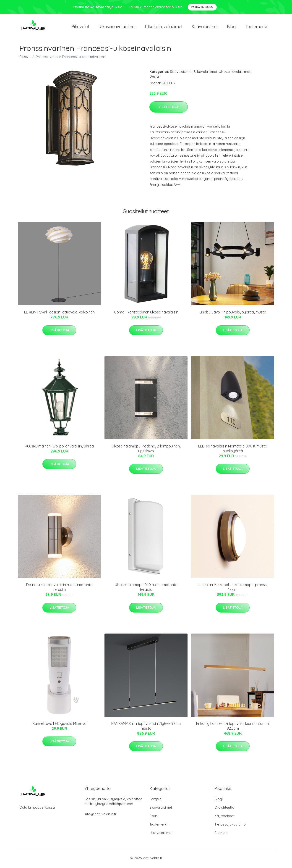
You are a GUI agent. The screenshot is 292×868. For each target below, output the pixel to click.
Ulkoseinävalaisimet (235, 74)
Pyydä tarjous (202, 7)
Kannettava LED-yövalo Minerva (59, 726)
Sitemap (221, 835)
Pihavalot (80, 28)
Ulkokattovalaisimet (164, 28)
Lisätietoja (169, 109)
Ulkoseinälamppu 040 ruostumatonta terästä (146, 590)
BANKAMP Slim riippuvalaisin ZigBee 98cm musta (146, 728)
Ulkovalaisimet (206, 74)
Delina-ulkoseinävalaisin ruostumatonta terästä (59, 590)
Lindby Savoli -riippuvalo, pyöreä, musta (233, 315)
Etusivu (25, 59)
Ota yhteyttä (224, 810)
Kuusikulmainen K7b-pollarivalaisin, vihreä (59, 448)
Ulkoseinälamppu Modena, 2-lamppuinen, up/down (146, 451)
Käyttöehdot (224, 818)
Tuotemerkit (257, 28)
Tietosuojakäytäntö (230, 827)
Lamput (155, 801)
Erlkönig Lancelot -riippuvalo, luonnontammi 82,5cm (233, 728)
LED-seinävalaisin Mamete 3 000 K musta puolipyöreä (233, 451)
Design (155, 79)
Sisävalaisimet (205, 28)
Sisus (154, 818)
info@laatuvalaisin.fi (100, 816)
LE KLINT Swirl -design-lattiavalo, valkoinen (59, 315)
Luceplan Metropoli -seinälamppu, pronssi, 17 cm (233, 590)
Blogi (232, 28)
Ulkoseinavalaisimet (117, 28)
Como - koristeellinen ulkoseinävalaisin (146, 315)
